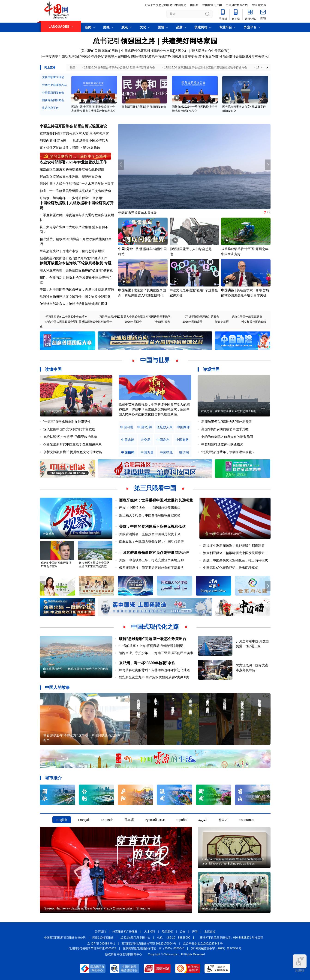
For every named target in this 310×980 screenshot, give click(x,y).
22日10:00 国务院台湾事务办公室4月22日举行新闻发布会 (119, 68)
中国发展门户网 (212, 5)
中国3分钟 (126, 249)
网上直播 (50, 68)
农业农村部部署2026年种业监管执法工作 (73, 162)
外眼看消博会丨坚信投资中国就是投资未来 (150, 534)
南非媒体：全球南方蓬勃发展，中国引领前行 (151, 542)
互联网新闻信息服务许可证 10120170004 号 (149, 944)
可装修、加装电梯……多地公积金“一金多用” (71, 198)
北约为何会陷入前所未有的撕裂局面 (227, 437)
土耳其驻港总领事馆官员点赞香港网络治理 (154, 553)
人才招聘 (150, 932)
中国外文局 (259, 5)
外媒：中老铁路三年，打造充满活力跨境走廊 (151, 560)
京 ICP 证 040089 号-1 (101, 944)
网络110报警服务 (103, 938)
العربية (203, 820)
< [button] (262, 68)
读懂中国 (53, 369)
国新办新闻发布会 (53, 100)
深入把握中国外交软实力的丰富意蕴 (69, 429)
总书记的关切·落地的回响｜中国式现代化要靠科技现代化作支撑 (127, 51)
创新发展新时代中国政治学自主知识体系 (72, 444)
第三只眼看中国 (155, 488)
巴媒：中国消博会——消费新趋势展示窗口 (150, 508)
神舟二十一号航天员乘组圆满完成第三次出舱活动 (75, 191)
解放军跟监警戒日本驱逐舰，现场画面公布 (70, 177)
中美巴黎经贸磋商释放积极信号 (222, 534)
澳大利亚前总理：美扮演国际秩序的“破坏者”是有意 (76, 270)
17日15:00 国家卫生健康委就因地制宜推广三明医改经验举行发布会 (206, 68)
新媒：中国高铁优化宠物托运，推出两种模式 (235, 560)
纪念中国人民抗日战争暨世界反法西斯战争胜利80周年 (79, 322)
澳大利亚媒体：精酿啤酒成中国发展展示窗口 (235, 553)
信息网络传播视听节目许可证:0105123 (92, 948)
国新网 (194, 5)
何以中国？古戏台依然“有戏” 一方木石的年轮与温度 (77, 184)
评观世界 (211, 369)
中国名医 (125, 290)
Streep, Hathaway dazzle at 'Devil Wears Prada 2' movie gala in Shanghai (97, 908)
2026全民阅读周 (193, 322)
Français (84, 820)
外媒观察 (49, 534)
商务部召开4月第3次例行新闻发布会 (144, 107)
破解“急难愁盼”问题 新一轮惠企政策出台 (153, 639)
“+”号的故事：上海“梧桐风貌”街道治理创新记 (151, 646)
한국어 (223, 820)
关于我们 (100, 932)
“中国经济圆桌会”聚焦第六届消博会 (105, 56)
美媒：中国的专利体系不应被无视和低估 (152, 527)
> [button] (267, 68)
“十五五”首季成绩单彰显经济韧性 (67, 422)
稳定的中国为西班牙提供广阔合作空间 (56, 565)
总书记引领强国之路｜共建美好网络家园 (155, 41)
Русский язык (155, 820)
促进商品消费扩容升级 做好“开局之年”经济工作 (74, 258)
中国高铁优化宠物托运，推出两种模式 (231, 568)
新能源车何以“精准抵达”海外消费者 (227, 422)
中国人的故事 (57, 688)
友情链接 (210, 932)
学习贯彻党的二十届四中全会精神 (66, 317)
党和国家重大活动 (53, 77)
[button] (268, 165)
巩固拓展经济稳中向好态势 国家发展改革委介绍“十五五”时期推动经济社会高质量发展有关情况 (200, 56)
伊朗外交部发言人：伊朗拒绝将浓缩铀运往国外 (74, 304)
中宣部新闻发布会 (53, 93)
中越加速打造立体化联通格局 (222, 444)
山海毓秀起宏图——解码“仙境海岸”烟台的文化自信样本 (76, 671)
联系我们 (168, 932)
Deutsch (107, 820)
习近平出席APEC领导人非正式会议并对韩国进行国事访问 (135, 317)
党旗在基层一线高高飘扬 (247, 317)
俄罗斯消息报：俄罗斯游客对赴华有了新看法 (151, 568)
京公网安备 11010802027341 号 (203, 944)
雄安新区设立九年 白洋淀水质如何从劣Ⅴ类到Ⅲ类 (154, 677)
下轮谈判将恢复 (90, 263)
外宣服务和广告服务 (125, 932)
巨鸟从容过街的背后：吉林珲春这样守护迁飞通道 (154, 670)
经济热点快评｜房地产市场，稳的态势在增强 (72, 251)
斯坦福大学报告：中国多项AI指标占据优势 (150, 515)
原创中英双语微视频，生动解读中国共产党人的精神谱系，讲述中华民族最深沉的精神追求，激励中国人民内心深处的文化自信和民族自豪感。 (154, 409)
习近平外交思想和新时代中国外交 (166, 5)
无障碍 (300, 963)
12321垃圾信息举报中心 (135, 938)
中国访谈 (228, 290)
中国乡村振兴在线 (237, 5)
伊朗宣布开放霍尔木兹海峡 (138, 213)
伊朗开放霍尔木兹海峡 (58, 263)
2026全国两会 (133, 322)
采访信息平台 (50, 108)
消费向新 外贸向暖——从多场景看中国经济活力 (74, 141)
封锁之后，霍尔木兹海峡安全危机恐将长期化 (229, 411)
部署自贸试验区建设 (90, 126)
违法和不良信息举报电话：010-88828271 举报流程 (231, 938)
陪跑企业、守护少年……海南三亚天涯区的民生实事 (156, 653)
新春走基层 (222, 322)
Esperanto (246, 820)
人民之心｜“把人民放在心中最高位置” (202, 51)
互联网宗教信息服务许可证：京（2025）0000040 (153, 948)
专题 (108, 263)
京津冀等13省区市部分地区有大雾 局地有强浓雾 (74, 133)
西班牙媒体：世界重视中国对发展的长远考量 (156, 500)
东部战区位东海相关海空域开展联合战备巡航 (72, 169)
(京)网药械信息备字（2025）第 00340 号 (216, 948)
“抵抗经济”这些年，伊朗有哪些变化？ (228, 452)
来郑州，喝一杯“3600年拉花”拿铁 (147, 663)
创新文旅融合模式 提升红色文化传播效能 (73, 452)
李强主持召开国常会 (56, 126)
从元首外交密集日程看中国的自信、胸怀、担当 (72, 411)
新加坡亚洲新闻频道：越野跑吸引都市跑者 (234, 546)
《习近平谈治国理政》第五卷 (201, 317)
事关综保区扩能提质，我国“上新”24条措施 (70, 148)
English (62, 820)
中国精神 (128, 453)
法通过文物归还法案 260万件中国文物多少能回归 (75, 297)
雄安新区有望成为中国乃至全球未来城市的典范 (94, 565)
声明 (195, 932)
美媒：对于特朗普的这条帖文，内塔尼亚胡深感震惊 (77, 289)
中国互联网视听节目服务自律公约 (65, 938)
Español (182, 820)
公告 (183, 932)
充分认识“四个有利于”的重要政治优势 (70, 437)
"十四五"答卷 (162, 322)
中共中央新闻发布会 (54, 85)
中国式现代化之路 (155, 627)
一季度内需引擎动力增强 (60, 56)
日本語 (129, 820)
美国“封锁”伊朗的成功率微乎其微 (225, 429)
